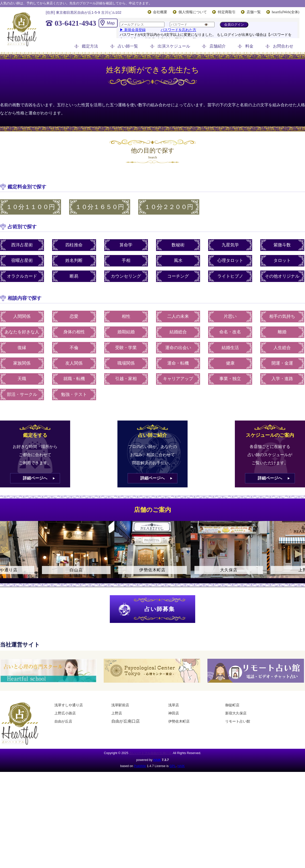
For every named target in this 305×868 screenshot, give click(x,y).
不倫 (74, 348)
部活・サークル (22, 394)
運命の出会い (178, 348)
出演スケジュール (174, 46)
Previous (6, 554)
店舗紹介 (218, 46)
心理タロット (230, 260)
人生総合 (282, 348)
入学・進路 (282, 379)
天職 (22, 379)
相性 (126, 316)
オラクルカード (22, 276)
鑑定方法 (90, 46)
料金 (249, 46)
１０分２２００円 (169, 207)
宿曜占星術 (22, 260)
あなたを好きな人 (22, 332)
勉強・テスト (74, 394)
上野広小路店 (65, 713)
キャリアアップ (178, 379)
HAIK (157, 760)
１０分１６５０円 (100, 207)
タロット (282, 260)
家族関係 (22, 363)
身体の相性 (74, 332)
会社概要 (160, 12)
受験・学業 (126, 348)
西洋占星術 (22, 245)
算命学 (126, 245)
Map (111, 23)
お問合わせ (283, 46)
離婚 (282, 332)
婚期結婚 (126, 332)
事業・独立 (230, 379)
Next (299, 554)
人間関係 (22, 316)
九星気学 (230, 245)
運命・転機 (178, 363)
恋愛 (74, 316)
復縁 (22, 348)
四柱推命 (74, 245)
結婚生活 (230, 348)
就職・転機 (74, 379)
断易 (74, 276)
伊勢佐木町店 (179, 721)
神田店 (174, 713)
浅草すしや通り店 (69, 705)
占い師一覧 (128, 46)
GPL (173, 766)
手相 (126, 260)
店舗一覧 (254, 12)
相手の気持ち (282, 316)
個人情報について (193, 12)
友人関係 (74, 363)
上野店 (117, 713)
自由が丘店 (63, 721)
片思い (230, 316)
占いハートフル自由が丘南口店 (150, 753)
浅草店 (174, 705)
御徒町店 (232, 705)
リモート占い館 (238, 721)
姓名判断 (74, 260)
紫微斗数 (282, 245)
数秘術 (178, 245)
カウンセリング (126, 276)
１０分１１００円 (30, 207)
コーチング (178, 276)
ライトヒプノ (230, 276)
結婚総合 (178, 332)
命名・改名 (230, 332)
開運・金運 (282, 363)
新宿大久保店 (236, 713)
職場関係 (126, 363)
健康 (230, 363)
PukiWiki (140, 766)
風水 (178, 260)
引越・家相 (126, 379)
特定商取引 (227, 12)
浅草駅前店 (120, 705)
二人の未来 (178, 316)
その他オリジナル (282, 276)
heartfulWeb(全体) (285, 12)
